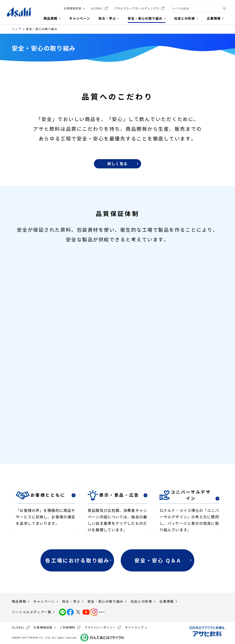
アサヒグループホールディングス (137, 8)
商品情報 (19, 601)
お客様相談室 (73, 8)
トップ (17, 29)
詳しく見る (117, 164)
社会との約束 (142, 601)
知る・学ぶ (71, 601)
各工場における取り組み (77, 560)
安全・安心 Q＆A (158, 560)
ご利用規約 (68, 627)
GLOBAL (97, 8)
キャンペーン (44, 601)
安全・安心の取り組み (105, 601)
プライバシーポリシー (100, 627)
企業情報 (167, 601)
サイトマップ (134, 627)
